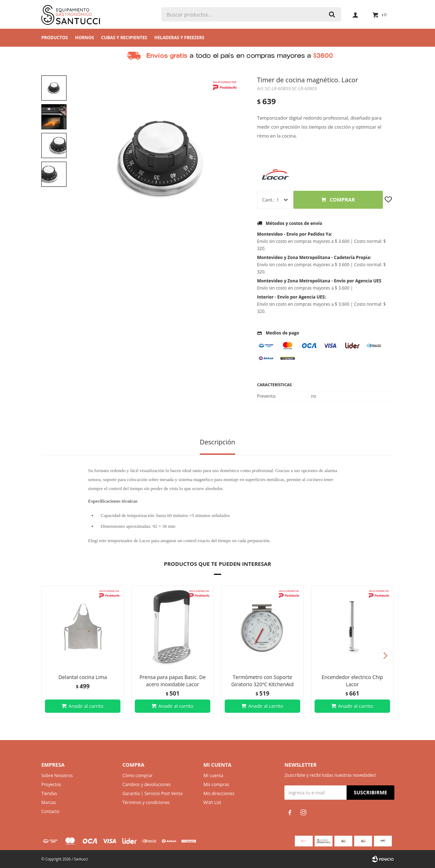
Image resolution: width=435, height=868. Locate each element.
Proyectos (51, 784)
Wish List (212, 802)
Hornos (85, 38)
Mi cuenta (213, 775)
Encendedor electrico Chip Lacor (352, 681)
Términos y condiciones (146, 802)
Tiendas (49, 793)
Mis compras (216, 784)
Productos (55, 38)
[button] (385, 656)
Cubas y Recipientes (124, 38)
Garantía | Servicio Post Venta (152, 793)
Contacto (50, 811)
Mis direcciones (219, 793)
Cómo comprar (137, 775)
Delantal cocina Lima (83, 677)
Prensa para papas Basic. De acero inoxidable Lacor (173, 681)
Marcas (49, 802)
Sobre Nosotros (57, 775)
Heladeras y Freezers (179, 38)
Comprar (342, 200)
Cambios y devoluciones (146, 784)
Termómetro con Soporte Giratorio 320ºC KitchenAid (262, 681)
